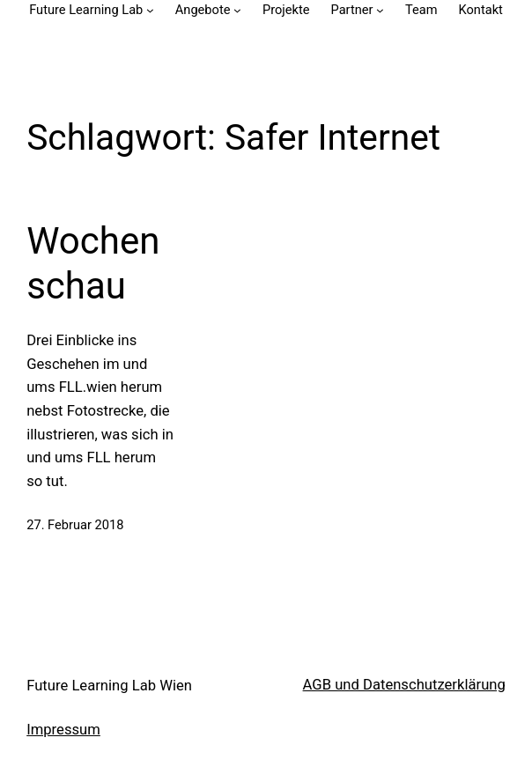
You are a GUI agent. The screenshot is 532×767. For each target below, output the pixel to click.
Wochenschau (93, 263)
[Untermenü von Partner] (380, 10)
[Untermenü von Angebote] (237, 10)
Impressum (63, 730)
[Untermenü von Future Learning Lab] (150, 10)
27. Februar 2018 (75, 525)
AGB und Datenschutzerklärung (404, 685)
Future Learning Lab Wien (109, 686)
